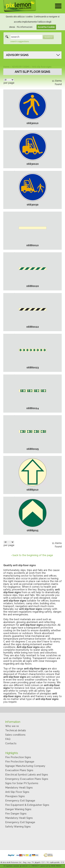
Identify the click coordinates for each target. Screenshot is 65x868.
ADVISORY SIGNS (17, 55)
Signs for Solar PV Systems (22, 783)
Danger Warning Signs (18, 809)
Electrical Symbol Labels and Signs (27, 775)
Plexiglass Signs (15, 796)
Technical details (16, 730)
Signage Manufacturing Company (25, 766)
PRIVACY (35, 866)
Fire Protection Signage (20, 762)
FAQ (8, 739)
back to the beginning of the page (33, 555)
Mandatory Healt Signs (19, 788)
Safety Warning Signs (18, 827)
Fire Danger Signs (16, 814)
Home (6, 67)
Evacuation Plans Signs (19, 770)
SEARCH (48, 37)
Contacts (11, 743)
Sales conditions (15, 735)
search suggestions (20, 42)
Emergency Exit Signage (20, 801)
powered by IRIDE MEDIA (51, 866)
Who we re (12, 726)
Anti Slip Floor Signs (17, 792)
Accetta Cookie (46, 27)
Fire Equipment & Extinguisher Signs (27, 805)
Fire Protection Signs (18, 757)
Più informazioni (25, 27)
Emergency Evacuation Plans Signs (27, 779)
